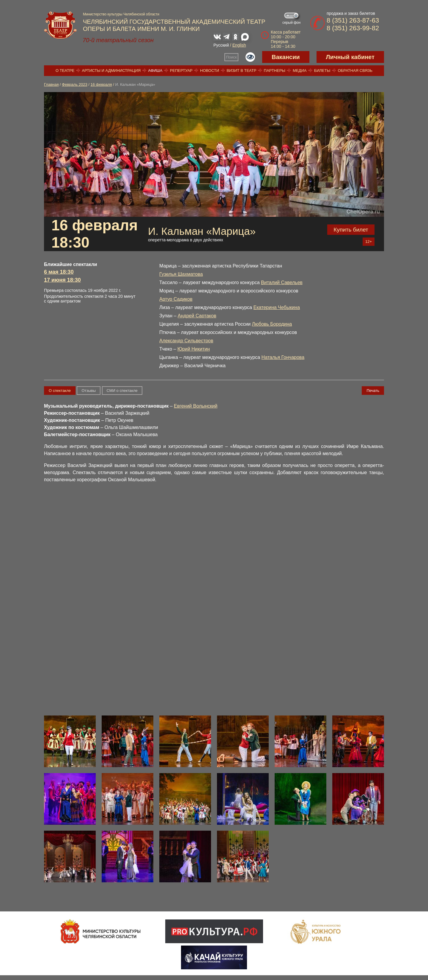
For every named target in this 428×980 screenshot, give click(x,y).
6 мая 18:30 (59, 272)
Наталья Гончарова (283, 357)
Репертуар (181, 71)
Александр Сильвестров (186, 341)
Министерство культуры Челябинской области (121, 14)
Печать (373, 391)
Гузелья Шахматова (181, 274)
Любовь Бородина (272, 324)
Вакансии (286, 57)
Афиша (155, 71)
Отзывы (89, 391)
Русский (221, 45)
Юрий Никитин (194, 349)
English (239, 45)
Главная (51, 84)
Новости (210, 71)
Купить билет (351, 230)
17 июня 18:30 (62, 280)
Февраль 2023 (74, 84)
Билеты (322, 71)
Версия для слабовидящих (250, 57)
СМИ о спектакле (122, 391)
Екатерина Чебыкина (276, 307)
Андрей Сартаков (197, 316)
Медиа (300, 71)
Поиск (232, 57)
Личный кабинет (350, 57)
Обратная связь (355, 71)
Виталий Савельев (282, 282)
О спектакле (60, 391)
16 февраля (101, 84)
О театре (65, 71)
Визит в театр (241, 71)
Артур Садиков (176, 299)
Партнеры (275, 71)
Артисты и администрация (111, 71)
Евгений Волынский (196, 406)
